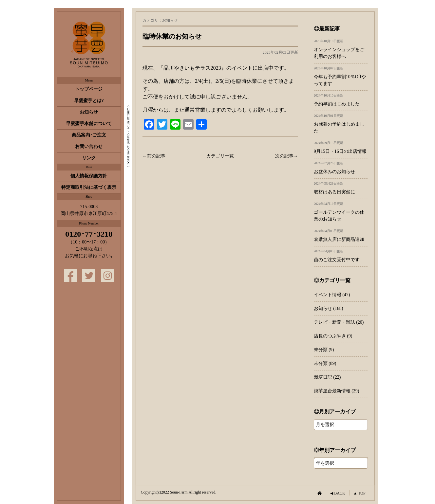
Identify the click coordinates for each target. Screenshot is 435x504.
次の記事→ (287, 156)
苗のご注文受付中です (341, 256)
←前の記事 (154, 156)
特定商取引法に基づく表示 (89, 187)
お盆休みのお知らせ (341, 168)
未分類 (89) (325, 363)
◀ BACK (338, 493)
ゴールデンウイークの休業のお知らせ (341, 212)
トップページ (89, 89)
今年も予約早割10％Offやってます (341, 76)
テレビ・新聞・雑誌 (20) (339, 322)
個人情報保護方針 (89, 176)
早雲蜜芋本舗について (89, 124)
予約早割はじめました (341, 100)
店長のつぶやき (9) (333, 336)
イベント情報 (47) (332, 295)
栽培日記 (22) (327, 377)
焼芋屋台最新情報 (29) (337, 391)
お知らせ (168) (329, 308)
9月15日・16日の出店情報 (341, 147)
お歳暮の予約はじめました (341, 124)
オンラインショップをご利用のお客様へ (341, 49)
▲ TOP (359, 493)
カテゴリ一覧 (220, 156)
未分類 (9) (324, 350)
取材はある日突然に (341, 188)
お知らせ (89, 112)
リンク (89, 158)
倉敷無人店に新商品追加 (341, 235)
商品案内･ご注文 (89, 135)
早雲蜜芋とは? (89, 101)
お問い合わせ (89, 146)
